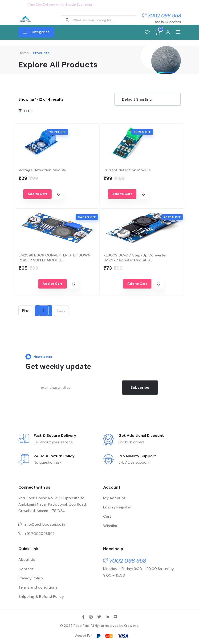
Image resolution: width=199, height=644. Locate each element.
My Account (114, 497)
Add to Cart (37, 193)
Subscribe (140, 387)
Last (61, 310)
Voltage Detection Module (42, 170)
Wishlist (110, 525)
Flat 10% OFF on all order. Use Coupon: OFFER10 (133, 4)
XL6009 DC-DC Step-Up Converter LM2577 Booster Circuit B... (135, 257)
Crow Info (131, 625)
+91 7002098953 (40, 533)
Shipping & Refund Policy (41, 596)
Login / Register (117, 507)
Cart (107, 516)
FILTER (26, 110)
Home (24, 53)
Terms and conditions (38, 587)
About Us (27, 559)
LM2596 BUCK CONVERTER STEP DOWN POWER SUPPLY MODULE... (55, 257)
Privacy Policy (31, 578)
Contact (26, 568)
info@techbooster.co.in (45, 524)
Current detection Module (127, 170)
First (26, 310)
